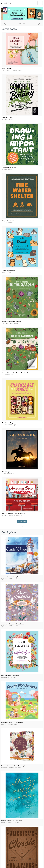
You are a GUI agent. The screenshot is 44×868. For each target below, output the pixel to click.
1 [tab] (19, 23)
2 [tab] (21, 23)
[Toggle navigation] (40, 3)
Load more (23, 521)
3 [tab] (22, 23)
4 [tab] (23, 23)
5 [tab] (25, 23)
